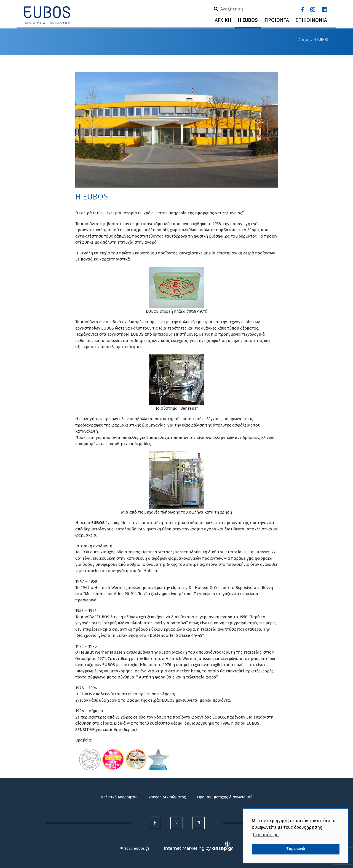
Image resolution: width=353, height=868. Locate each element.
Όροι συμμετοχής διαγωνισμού (225, 797)
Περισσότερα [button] (266, 835)
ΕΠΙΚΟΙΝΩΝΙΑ (311, 20)
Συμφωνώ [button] (296, 849)
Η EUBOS (248, 20)
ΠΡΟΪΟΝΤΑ (277, 20)
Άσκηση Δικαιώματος (167, 797)
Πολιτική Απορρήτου (119, 797)
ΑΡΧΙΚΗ (223, 20)
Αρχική (304, 40)
